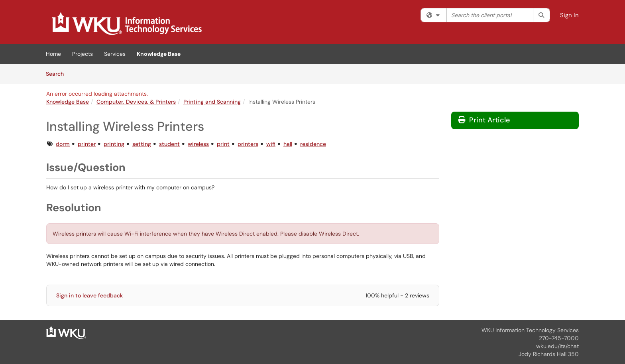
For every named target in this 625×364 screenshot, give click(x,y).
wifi (271, 144)
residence (313, 144)
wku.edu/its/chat (557, 346)
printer (87, 144)
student (169, 144)
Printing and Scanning (212, 102)
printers (248, 144)
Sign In (569, 15)
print (223, 144)
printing (114, 144)
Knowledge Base (159, 54)
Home (53, 54)
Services (115, 54)
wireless (198, 144)
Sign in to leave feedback (89, 295)
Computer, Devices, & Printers (136, 102)
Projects (83, 54)
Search (58, 73)
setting (142, 144)
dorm (63, 144)
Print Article (484, 120)
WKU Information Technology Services (530, 330)
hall (288, 144)
